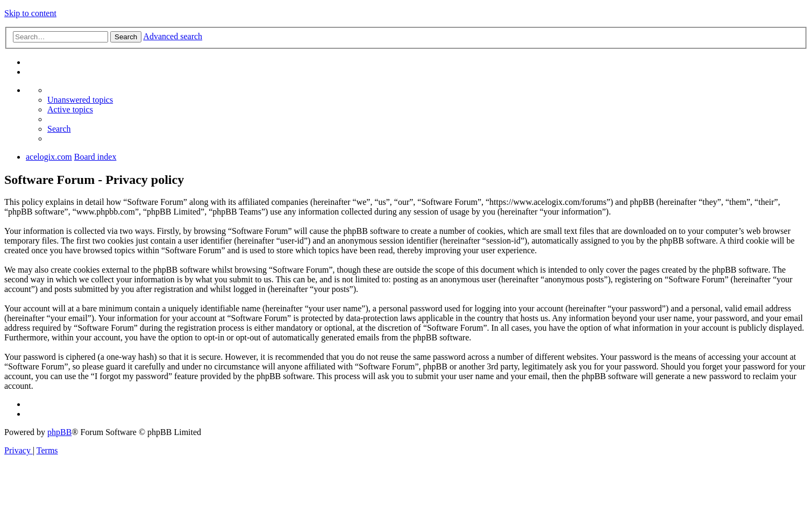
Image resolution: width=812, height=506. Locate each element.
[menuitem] (80, 100)
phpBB (59, 432)
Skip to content (30, 13)
